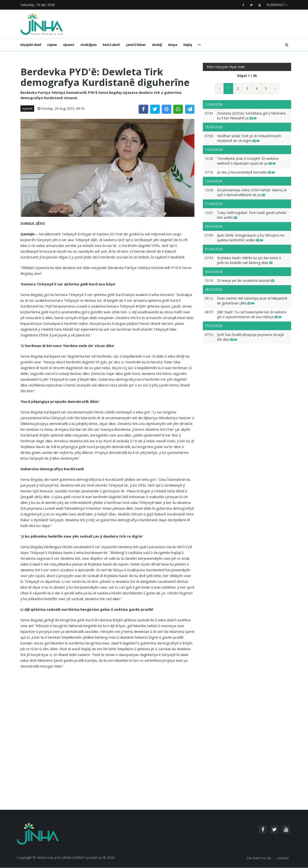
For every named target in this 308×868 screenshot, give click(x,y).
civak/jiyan (88, 45)
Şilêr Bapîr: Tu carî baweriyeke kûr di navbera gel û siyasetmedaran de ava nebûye (252, 314)
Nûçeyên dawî (30, 45)
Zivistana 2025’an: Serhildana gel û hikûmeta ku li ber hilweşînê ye (251, 116)
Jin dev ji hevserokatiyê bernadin (246, 172)
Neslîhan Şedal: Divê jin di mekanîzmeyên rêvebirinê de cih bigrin (249, 138)
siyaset (69, 45)
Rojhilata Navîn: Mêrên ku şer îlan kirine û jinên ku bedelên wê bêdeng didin (249, 260)
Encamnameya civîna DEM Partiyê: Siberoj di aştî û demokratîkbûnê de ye (252, 192)
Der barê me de (259, 858)
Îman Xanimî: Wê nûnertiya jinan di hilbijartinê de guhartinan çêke (252, 301)
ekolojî (157, 45)
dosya (173, 45)
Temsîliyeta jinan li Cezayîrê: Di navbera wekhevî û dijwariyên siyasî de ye (248, 161)
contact (283, 858)
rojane (52, 45)
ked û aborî (111, 45)
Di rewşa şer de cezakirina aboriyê (246, 280)
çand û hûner (136, 45)
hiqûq (188, 45)
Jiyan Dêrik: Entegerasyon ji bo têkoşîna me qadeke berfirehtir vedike (251, 238)
